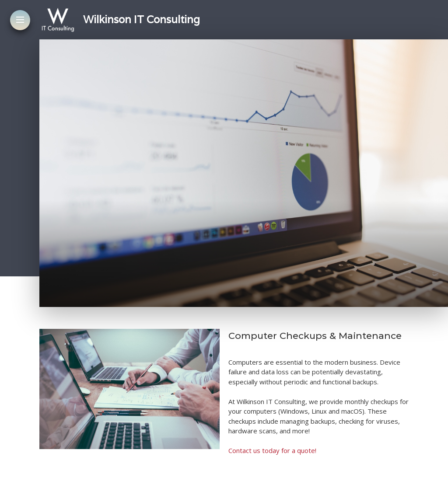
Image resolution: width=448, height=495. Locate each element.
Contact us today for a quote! (272, 450)
